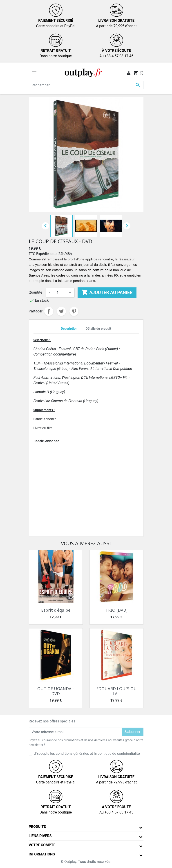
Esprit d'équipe (56, 610)
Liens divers (40, 836)
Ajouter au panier (107, 292)
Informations (42, 854)
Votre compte (42, 845)
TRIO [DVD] (116, 610)
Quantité (36, 292)
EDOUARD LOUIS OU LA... (116, 691)
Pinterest (74, 311)
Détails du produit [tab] (98, 329)
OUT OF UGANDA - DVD (56, 691)
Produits (37, 827)
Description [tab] (69, 329)
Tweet (61, 311)
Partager (49, 311)
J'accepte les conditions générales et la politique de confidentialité (87, 754)
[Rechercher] (86, 85)
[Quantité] (59, 292)
